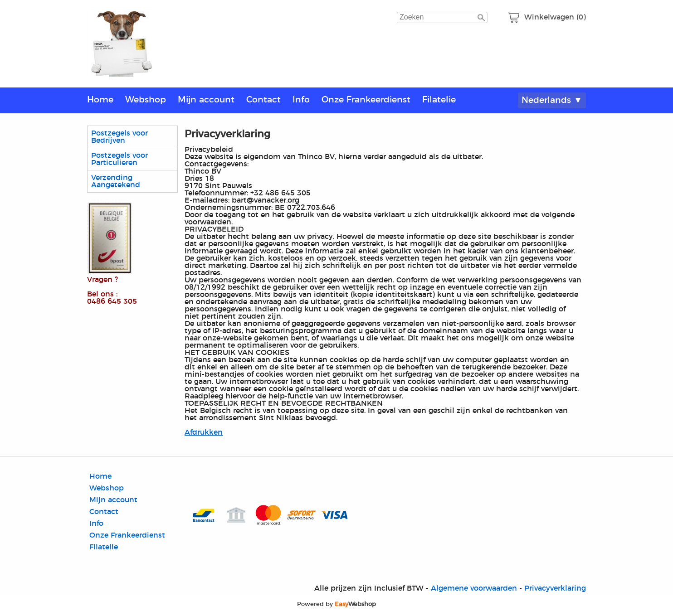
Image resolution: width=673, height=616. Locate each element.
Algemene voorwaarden (474, 588)
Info (301, 100)
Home (100, 100)
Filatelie (439, 100)
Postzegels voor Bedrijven (119, 137)
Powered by (336, 604)
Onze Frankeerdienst (366, 100)
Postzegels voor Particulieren (119, 159)
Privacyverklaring (555, 588)
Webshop (146, 100)
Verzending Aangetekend (116, 181)
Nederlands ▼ (552, 100)
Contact (263, 100)
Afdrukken (204, 432)
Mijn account (206, 100)
